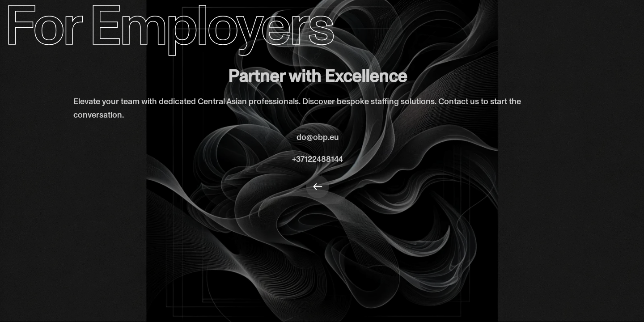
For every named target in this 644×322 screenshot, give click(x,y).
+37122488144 (318, 159)
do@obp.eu (318, 137)
